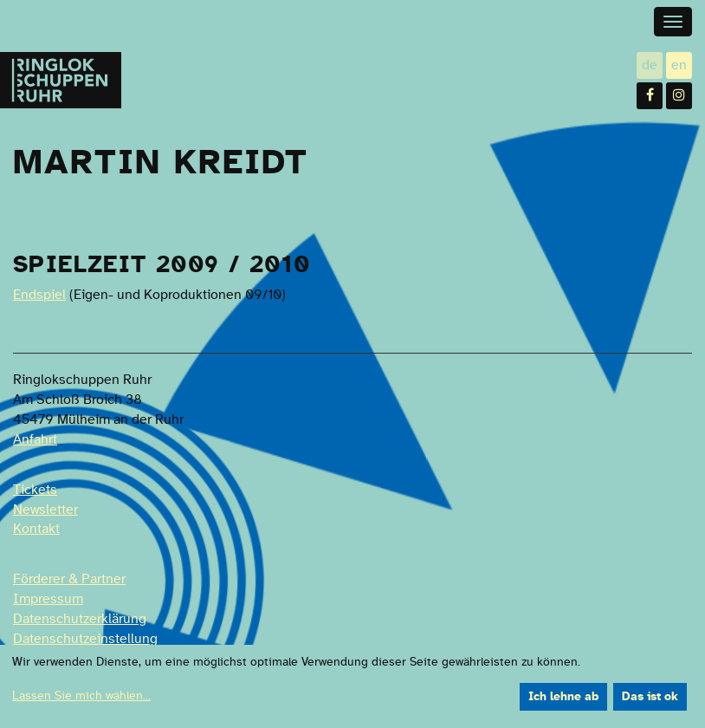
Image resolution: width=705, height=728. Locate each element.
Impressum (48, 599)
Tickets (35, 490)
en (682, 65)
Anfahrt (35, 439)
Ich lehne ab (563, 697)
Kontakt (36, 529)
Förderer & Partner (69, 579)
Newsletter (45, 510)
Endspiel (39, 295)
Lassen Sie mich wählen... (81, 696)
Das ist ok (650, 697)
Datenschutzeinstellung (85, 639)
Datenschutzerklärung (80, 619)
